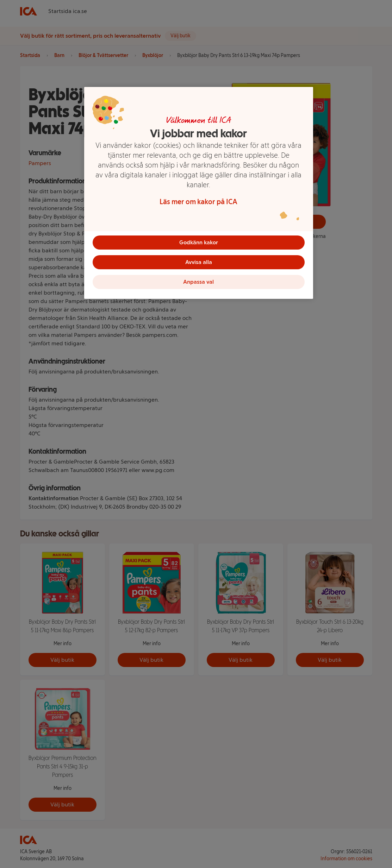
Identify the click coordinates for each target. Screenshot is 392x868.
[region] (199, 193)
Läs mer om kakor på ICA (198, 202)
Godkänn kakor (199, 242)
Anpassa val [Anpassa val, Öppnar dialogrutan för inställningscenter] (198, 282)
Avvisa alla (199, 262)
